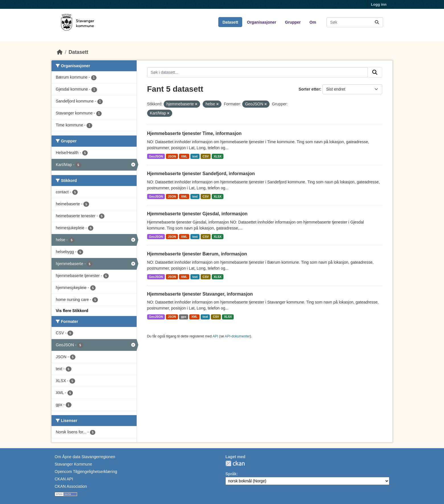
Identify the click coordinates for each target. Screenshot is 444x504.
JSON (172, 156)
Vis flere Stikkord (72, 311)
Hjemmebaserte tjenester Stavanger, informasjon (200, 294)
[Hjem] (60, 52)
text (195, 156)
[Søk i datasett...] (355, 22)
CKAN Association (71, 486)
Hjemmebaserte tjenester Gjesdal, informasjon (197, 214)
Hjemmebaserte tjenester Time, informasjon (194, 133)
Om (313, 22)
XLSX (218, 156)
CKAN (235, 463)
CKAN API (64, 479)
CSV (206, 156)
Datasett (230, 22)
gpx (184, 317)
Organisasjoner (262, 22)
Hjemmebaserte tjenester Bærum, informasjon (197, 254)
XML (184, 156)
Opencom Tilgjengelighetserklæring (86, 472)
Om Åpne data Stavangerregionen (85, 457)
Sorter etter (309, 89)
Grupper (293, 22)
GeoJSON (156, 156)
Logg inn (379, 4)
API (215, 336)
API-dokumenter (238, 336)
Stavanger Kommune (73, 464)
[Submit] (377, 22)
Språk (231, 474)
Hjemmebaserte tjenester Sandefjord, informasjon (201, 174)
